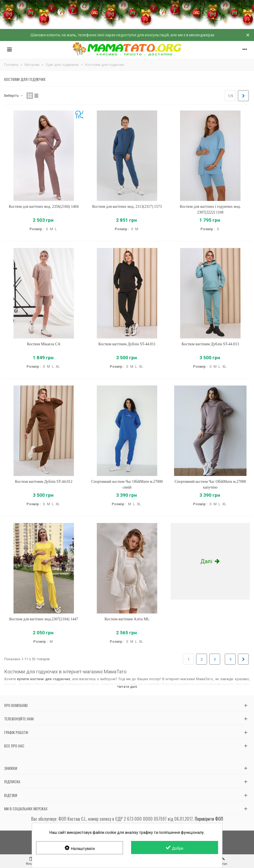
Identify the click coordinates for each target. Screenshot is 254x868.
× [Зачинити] (248, 35)
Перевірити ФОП (209, 819)
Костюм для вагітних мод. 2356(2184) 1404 (44, 207)
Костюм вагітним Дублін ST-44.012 (44, 482)
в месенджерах (200, 35)
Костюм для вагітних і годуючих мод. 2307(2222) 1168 (210, 209)
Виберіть (14, 96)
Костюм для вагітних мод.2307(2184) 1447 (44, 619)
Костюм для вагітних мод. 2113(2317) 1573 (127, 207)
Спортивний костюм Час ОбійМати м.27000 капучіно (210, 484)
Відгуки (11, 795)
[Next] (243, 96)
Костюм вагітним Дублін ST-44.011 (127, 344)
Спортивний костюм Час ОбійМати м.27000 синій (127, 484)
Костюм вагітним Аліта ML (127, 619)
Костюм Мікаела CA (44, 344)
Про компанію (16, 705)
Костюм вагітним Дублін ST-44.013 (210, 344)
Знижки (11, 768)
